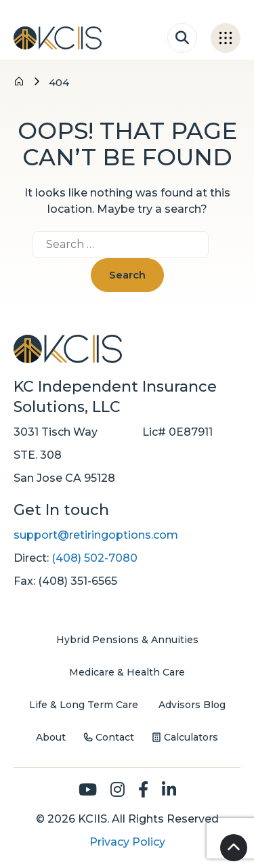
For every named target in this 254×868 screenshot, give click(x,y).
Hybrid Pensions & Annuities (127, 640)
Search (127, 275)
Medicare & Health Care (127, 672)
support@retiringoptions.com (96, 535)
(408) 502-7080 (94, 558)
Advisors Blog (192, 705)
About (51, 737)
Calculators (191, 737)
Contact (115, 737)
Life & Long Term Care (84, 705)
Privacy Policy (127, 842)
